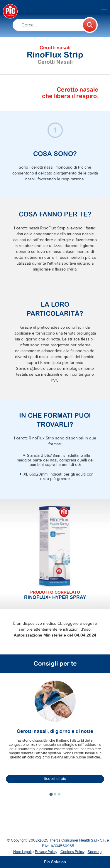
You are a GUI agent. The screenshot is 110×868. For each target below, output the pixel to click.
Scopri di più (55, 779)
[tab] (51, 794)
